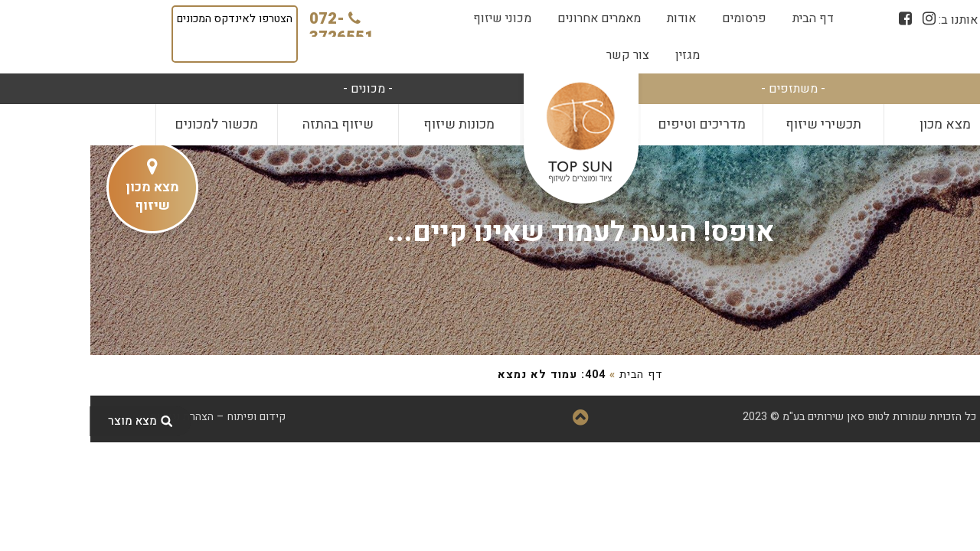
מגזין (597, 55)
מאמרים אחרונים (509, 18)
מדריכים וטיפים (611, 124)
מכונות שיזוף (369, 124)
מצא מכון (855, 124)
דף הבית (723, 18)
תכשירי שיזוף (733, 124)
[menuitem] (723, 18)
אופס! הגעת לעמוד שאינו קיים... (490, 232)
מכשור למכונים (126, 124)
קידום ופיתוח (166, 417)
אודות (591, 18)
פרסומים (654, 18)
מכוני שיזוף (412, 18)
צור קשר (537, 55)
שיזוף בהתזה (248, 124)
